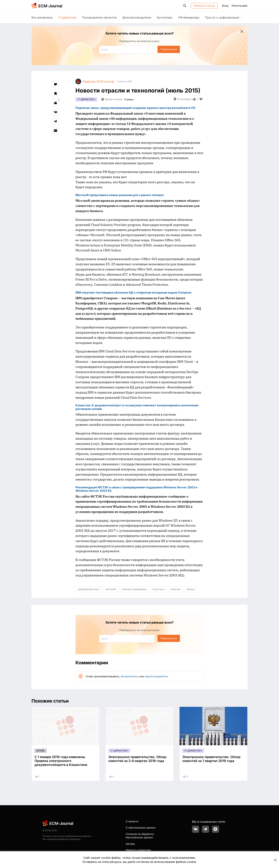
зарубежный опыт (89, 589)
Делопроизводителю (137, 17)
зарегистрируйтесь (156, 676)
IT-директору (68, 17)
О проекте (132, 821)
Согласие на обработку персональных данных (140, 836)
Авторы (130, 844)
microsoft (111, 589)
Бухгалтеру (165, 17)
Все (42, 17)
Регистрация (239, 6)
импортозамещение (134, 589)
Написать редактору (138, 850)
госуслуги (158, 589)
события (175, 589)
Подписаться (169, 49)
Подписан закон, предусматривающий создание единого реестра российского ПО (135, 108)
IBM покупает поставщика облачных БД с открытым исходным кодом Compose (133, 292)
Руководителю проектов (99, 17)
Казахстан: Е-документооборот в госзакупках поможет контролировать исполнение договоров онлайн (137, 407)
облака (191, 589)
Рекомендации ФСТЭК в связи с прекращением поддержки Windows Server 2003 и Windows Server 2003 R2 (136, 489)
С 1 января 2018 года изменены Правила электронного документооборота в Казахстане (61, 761)
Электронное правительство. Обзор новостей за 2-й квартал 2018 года (137, 759)
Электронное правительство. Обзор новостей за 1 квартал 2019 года (211, 759)
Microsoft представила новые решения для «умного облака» (120, 195)
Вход (225, 6)
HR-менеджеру (189, 17)
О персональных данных (141, 828)
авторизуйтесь (130, 676)
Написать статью (204, 6)
